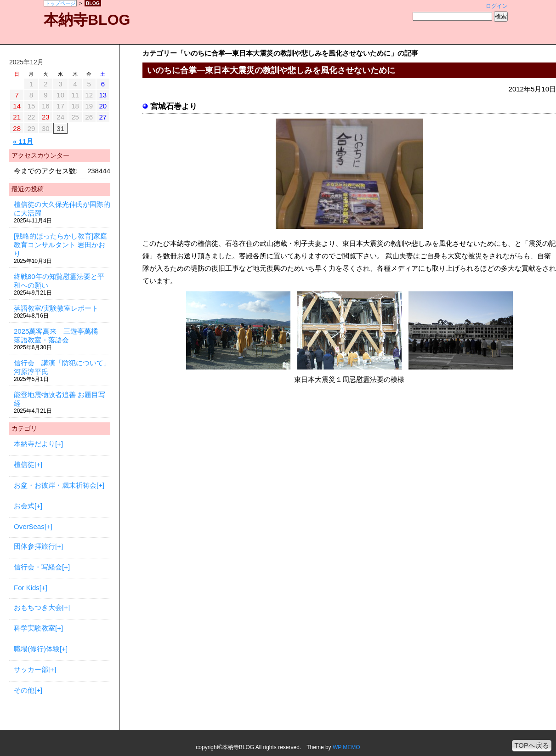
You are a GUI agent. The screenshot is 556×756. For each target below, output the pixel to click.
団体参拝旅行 (34, 546)
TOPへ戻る (532, 745)
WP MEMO (346, 747)
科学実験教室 (34, 628)
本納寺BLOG (87, 20)
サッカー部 (31, 669)
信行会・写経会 (38, 567)
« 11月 (23, 141)
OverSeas (29, 526)
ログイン (497, 6)
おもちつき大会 (38, 607)
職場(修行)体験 (37, 649)
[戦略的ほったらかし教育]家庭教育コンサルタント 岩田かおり (60, 245)
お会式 (24, 506)
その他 (24, 690)
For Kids (27, 588)
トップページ (60, 3)
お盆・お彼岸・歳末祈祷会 (55, 485)
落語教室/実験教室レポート (56, 308)
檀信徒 (24, 464)
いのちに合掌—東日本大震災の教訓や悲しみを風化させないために (271, 70)
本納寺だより (34, 444)
